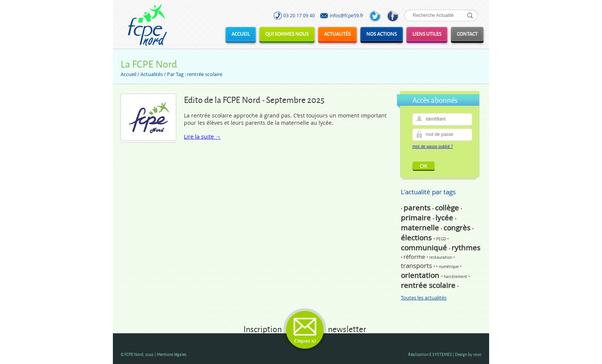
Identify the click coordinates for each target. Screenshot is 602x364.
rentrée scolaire (429, 285)
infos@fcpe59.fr (347, 15)
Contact (467, 34)
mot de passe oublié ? (432, 146)
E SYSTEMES (441, 354)
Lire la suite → (202, 136)
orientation (421, 275)
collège (448, 208)
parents (418, 208)
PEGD (442, 239)
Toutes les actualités (424, 298)
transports (417, 266)
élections (417, 238)
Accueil (241, 34)
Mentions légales (171, 354)
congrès (458, 228)
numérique (449, 267)
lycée (445, 218)
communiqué (425, 248)
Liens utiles (427, 34)
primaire (417, 218)
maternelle (421, 228)
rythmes (466, 248)
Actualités (337, 34)
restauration (441, 257)
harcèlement (456, 277)
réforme (415, 256)
